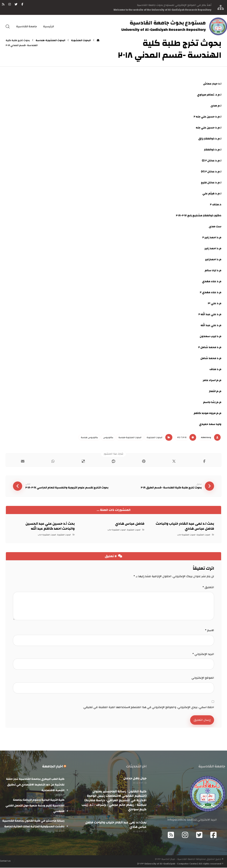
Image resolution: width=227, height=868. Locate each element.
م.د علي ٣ (215, 303)
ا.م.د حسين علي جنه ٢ (207, 117)
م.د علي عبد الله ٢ (210, 314)
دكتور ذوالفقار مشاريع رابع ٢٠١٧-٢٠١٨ (199, 215)
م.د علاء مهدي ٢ (211, 292)
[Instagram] (185, 835)
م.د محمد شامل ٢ (210, 347)
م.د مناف (215, 369)
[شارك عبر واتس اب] (53, 461)
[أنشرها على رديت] (114, 461)
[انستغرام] (10, 4)
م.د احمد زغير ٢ (212, 237)
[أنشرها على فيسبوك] (204, 461)
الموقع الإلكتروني (203, 678)
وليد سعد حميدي (210, 424)
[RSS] (3, 4)
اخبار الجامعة (53, 767)
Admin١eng (206, 437)
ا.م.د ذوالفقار (213, 150)
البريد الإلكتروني (203, 654)
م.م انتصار (215, 391)
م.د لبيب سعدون (211, 336)
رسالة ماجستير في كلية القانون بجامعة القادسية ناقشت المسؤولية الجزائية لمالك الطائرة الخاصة (33, 824)
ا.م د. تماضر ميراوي (209, 95)
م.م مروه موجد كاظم (207, 413)
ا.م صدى (216, 106)
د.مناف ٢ (216, 204)
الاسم (210, 630)
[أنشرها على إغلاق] (174, 461)
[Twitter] (199, 835)
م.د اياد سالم (213, 270)
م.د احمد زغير (213, 248)
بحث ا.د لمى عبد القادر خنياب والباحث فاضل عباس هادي (116, 825)
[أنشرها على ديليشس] (83, 461)
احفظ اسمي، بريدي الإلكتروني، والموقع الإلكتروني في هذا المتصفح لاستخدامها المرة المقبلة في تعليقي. (149, 707)
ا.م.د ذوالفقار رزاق (210, 139)
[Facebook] (214, 835)
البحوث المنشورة (154, 437)
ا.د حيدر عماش (212, 84)
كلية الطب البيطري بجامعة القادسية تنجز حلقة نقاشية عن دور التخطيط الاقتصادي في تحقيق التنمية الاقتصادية (35, 785)
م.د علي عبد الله (211, 325)
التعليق (208, 587)
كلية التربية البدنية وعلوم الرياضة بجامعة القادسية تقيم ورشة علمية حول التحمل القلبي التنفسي (35, 806)
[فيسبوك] (22, 4)
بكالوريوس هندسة (89, 437)
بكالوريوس (108, 437)
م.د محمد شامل (211, 358)
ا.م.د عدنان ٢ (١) (212, 160)
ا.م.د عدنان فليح (211, 182)
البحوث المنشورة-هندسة (130, 437)
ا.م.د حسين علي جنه (209, 128)
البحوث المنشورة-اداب (186, 535)
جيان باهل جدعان (135, 779)
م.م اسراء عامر (212, 380)
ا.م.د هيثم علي (212, 193)
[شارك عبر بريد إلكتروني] (23, 461)
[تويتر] (16, 4)
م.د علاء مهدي (212, 281)
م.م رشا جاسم (212, 402)
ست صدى (215, 226)
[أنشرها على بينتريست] (144, 461)
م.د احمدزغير (213, 259)
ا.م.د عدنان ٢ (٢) (211, 171)
